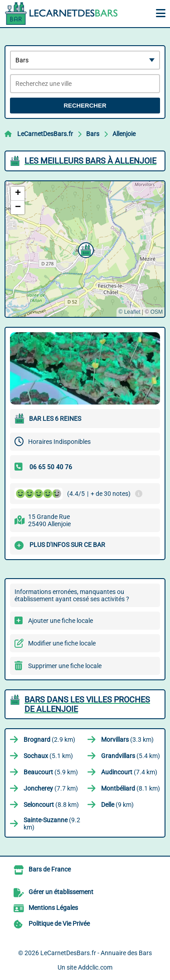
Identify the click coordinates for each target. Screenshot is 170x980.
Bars (93, 134)
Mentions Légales (53, 908)
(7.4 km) (129, 772)
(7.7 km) (51, 788)
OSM (157, 312)
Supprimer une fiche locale (65, 666)
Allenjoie (124, 134)
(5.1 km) (48, 756)
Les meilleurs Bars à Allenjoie (90, 161)
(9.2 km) (52, 824)
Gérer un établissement (61, 892)
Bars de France (50, 869)
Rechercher (85, 106)
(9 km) (117, 805)
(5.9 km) (51, 772)
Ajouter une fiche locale (61, 621)
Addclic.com (95, 967)
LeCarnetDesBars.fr (45, 134)
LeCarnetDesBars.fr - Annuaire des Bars (96, 953)
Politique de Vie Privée (59, 923)
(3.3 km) (127, 740)
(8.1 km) (131, 788)
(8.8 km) (51, 805)
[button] (85, 249)
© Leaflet (129, 312)
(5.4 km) (131, 756)
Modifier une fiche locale (62, 643)
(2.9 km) (49, 740)
